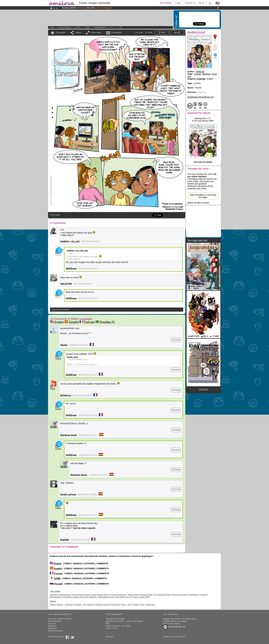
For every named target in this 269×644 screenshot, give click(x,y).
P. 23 (120, 27)
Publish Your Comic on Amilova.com (179, 619)
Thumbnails (116, 33)
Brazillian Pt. (105, 322)
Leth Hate (120, 597)
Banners (52, 626)
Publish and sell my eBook (175, 621)
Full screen (96, 33)
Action (53, 605)
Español (72, 322)
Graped (203, 595)
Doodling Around (100, 27)
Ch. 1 (112, 27)
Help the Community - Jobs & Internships (124, 621)
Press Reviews (55, 621)
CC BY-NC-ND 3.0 (174, 627)
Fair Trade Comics (171, 624)
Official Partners (55, 631)
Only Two (84, 597)
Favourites (61, 33)
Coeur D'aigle (139, 597)
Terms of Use (112, 628)
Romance (115, 605)
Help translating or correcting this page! (203, 196)
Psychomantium (119, 595)
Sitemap (109, 637)
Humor (87, 27)
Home (52, 27)
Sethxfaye (194, 595)
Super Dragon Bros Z (100, 595)
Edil (112, 597)
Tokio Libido (133, 595)
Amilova (53, 595)
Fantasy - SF (80, 605)
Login (178, 3)
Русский (56, 584)
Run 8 (128, 597)
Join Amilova (166, 3)
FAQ (108, 624)
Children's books (102, 605)
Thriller (136, 605)
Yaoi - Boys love (148, 605)
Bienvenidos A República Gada (64, 597)
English (57, 322)
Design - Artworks (65, 605)
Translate (176, 340)
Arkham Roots (146, 595)
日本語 (55, 579)
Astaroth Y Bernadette (99, 597)
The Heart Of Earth (162, 595)
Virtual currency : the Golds (118, 626)
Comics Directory (65, 27)
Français (87, 322)
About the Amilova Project (60, 619)
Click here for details (203, 162)
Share (78, 33)
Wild (148, 597)
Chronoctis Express (81, 595)
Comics (78, 27)
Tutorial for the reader (115, 619)
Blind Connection (180, 595)
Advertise (52, 628)
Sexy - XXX (126, 605)
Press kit (52, 624)
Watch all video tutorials (198, 203)
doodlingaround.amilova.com (200, 97)
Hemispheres (64, 595)
